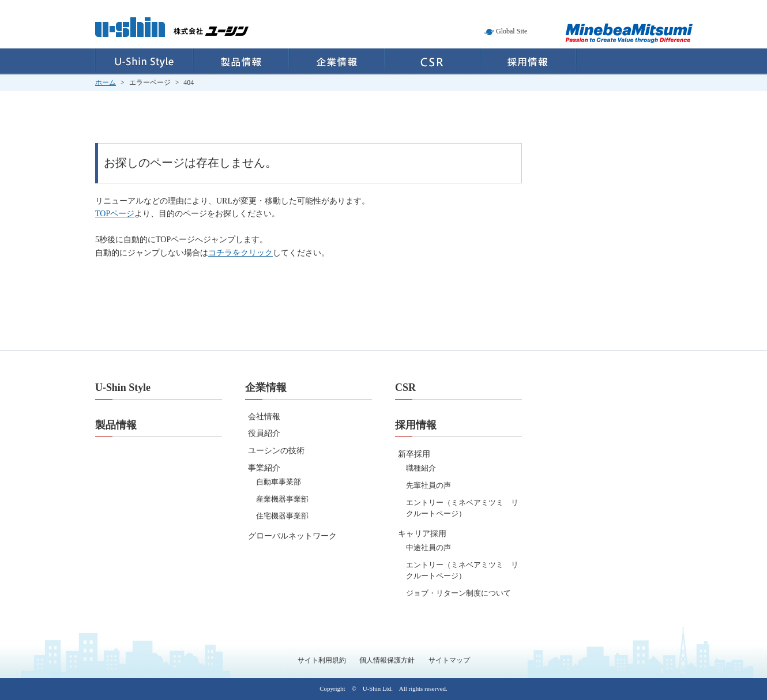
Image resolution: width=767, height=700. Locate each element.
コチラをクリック (240, 253)
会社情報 (264, 417)
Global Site (512, 31)
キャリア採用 (422, 534)
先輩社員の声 (428, 485)
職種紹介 (421, 468)
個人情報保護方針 (387, 660)
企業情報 (337, 61)
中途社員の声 (428, 547)
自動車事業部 (279, 482)
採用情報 (529, 61)
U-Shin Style (144, 61)
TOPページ (115, 214)
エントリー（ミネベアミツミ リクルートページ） (462, 508)
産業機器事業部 (282, 499)
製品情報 (241, 61)
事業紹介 (264, 468)
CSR (433, 61)
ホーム (106, 82)
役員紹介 (264, 433)
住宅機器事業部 (282, 516)
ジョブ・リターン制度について (458, 593)
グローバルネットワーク (292, 536)
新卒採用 (414, 454)
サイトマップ (449, 660)
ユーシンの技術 (276, 451)
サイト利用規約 (322, 660)
